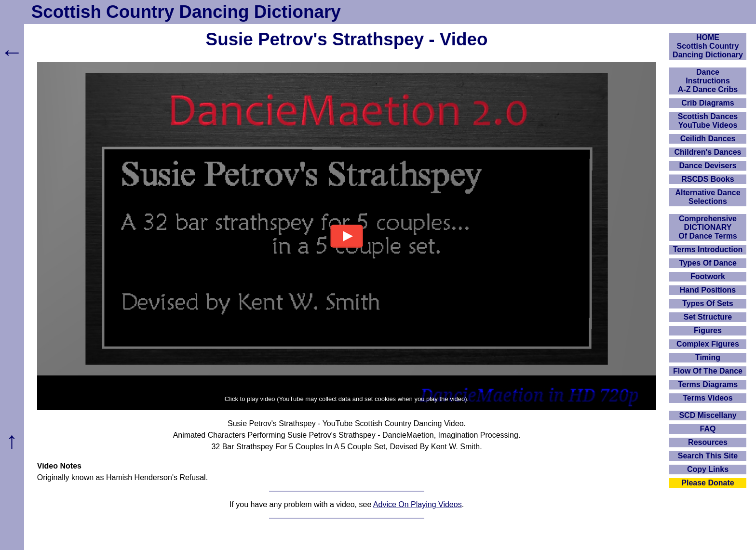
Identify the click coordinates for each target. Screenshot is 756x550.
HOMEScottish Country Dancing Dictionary (708, 46)
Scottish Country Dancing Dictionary (186, 12)
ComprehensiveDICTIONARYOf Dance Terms (708, 227)
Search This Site (708, 456)
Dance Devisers (708, 166)
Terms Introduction (708, 249)
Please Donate (708, 483)
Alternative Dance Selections (708, 197)
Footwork (708, 276)
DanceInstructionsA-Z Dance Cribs (708, 81)
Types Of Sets (708, 303)
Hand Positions (708, 290)
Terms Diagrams (708, 384)
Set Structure (708, 317)
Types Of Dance (708, 263)
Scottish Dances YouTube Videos (708, 121)
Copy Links (708, 469)
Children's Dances (708, 152)
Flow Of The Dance (708, 371)
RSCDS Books (708, 179)
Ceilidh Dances (708, 139)
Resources (708, 442)
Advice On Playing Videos (418, 504)
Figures (708, 330)
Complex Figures (708, 344)
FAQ (708, 429)
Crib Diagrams (708, 103)
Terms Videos (708, 398)
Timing (708, 357)
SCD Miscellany (708, 415)
